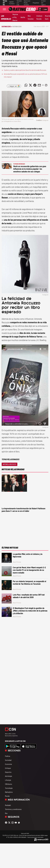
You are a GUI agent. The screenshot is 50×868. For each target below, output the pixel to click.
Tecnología (9, 788)
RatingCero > (7, 26)
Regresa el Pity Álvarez (15, 17)
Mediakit (8, 805)
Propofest (36, 3)
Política (7, 756)
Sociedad (8, 760)
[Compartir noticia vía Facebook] (35, 85)
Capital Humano (12, 3)
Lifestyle (8, 780)
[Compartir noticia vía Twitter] (30, 85)
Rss (6, 813)
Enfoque (8, 768)
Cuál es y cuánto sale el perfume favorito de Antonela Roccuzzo (25, 70)
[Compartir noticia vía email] (39, 85)
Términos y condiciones (13, 809)
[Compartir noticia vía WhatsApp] (26, 85)
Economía (8, 764)
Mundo (7, 796)
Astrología (8, 776)
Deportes (8, 772)
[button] (46, 85)
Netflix (23, 17)
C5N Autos (8, 784)
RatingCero (17, 26)
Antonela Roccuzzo (9, 464)
